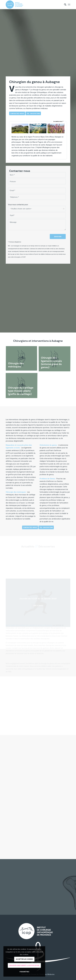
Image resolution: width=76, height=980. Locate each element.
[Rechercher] (64, 5)
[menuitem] (64, 5)
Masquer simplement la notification (24, 965)
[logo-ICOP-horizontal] (32, 5)
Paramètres (24, 972)
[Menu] (69, 5)
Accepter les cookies (24, 959)
